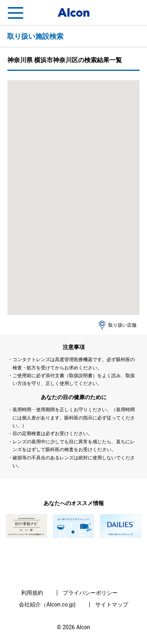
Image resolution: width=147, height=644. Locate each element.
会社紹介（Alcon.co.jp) (47, 604)
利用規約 (32, 593)
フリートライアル (131, 13)
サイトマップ (112, 604)
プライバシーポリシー (90, 593)
